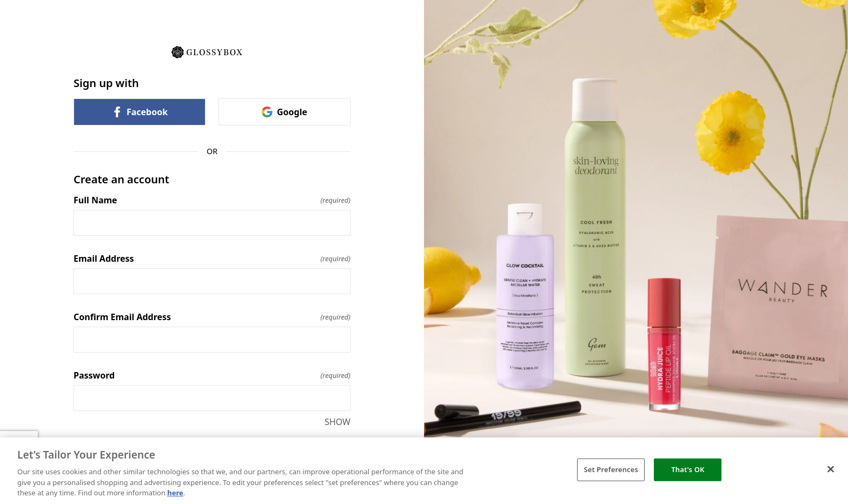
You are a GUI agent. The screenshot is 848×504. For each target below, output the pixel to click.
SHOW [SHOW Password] (337, 422)
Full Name (212, 200)
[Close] (831, 469)
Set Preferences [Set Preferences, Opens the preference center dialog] (611, 469)
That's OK (688, 469)
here (175, 493)
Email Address (212, 258)
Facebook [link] (140, 112)
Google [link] (284, 112)
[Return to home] (212, 51)
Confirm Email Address (212, 317)
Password (212, 375)
